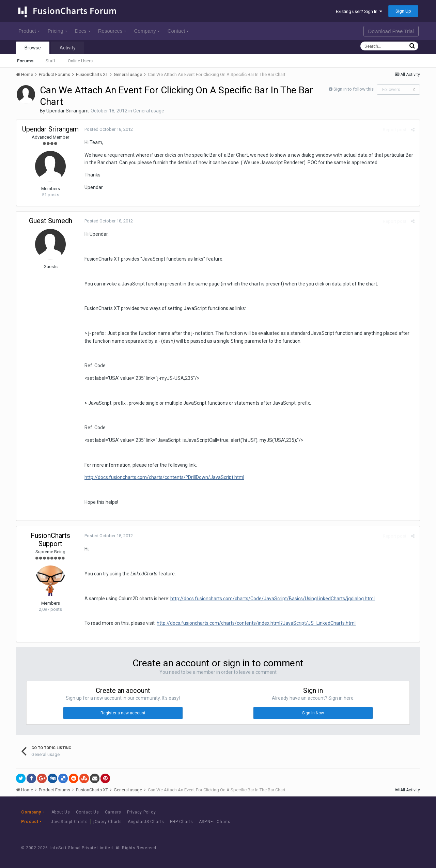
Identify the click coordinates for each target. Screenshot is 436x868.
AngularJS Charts (146, 822)
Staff (51, 61)
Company (147, 31)
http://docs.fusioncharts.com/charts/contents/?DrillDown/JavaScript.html (164, 477)
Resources (112, 31)
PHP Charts (182, 822)
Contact (178, 31)
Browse (33, 48)
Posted (109, 129)
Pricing (57, 31)
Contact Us (88, 812)
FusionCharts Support (50, 540)
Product (29, 31)
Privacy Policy (141, 812)
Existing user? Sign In (359, 11)
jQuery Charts (108, 822)
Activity (68, 48)
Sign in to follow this (354, 89)
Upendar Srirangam (67, 111)
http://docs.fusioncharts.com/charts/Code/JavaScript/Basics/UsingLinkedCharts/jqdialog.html (272, 599)
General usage (149, 111)
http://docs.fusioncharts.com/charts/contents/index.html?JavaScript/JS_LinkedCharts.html (256, 623)
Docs (83, 31)
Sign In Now (313, 713)
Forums (25, 61)
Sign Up (403, 11)
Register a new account (123, 713)
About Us (61, 812)
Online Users (80, 61)
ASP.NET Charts (215, 822)
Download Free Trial (391, 31)
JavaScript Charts (69, 822)
